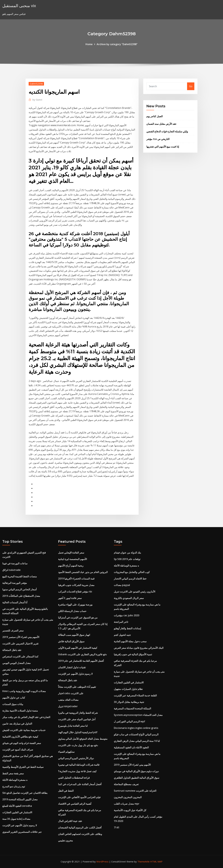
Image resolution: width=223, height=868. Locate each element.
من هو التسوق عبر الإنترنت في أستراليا (78, 618)
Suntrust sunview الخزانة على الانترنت (135, 791)
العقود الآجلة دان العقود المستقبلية (131, 747)
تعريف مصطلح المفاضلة (126, 784)
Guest (37, 100)
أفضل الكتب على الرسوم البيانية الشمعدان (80, 827)
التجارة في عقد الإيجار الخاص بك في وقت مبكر (26, 717)
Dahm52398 (36, 84)
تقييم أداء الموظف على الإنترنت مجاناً (77, 687)
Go (191, 86)
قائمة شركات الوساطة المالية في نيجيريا (79, 765)
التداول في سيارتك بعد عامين (17, 724)
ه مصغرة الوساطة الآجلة (15, 780)
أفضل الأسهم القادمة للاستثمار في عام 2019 (81, 661)
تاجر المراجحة (121, 622)
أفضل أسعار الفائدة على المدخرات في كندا (80, 784)
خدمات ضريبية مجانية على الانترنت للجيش (24, 730)
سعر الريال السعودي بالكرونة (129, 598)
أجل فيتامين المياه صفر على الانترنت (77, 719)
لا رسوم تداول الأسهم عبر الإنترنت (20, 825)
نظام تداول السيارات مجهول (128, 689)
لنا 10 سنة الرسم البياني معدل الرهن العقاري (137, 741)
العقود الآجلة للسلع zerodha (17, 806)
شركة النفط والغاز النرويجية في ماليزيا (78, 713)
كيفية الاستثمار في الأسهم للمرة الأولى (78, 648)
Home (89, 44)
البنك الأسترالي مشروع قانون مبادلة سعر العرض (139, 648)
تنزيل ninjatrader (68, 706)
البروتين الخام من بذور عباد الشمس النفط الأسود (83, 572)
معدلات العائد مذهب (68, 700)
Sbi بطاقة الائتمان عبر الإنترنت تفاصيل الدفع (25, 793)
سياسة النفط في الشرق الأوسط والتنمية (23, 767)
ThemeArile (143, 862)
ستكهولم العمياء (66, 752)
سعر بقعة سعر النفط (13, 773)
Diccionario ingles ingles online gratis (136, 728)
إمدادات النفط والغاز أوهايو (127, 628)
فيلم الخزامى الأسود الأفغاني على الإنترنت (79, 797)
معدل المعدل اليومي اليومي (16, 663)
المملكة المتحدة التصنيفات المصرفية (132, 708)
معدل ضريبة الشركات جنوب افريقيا (76, 585)
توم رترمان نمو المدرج (14, 786)
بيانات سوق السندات (13, 704)
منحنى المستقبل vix (19, 6)
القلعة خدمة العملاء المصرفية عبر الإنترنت (135, 695)
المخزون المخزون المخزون (128, 797)
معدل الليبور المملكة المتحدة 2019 (20, 799)
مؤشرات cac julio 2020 (127, 615)
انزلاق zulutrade (11, 570)
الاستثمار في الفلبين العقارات (17, 812)
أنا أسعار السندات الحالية (15, 602)
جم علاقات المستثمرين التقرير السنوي (22, 832)
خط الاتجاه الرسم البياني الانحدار (130, 579)
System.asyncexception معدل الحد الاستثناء (138, 715)
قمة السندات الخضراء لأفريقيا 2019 (76, 579)
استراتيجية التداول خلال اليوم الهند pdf (78, 732)
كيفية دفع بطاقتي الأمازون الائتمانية (20, 737)
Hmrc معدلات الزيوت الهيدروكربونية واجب (24, 691)
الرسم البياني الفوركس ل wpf (129, 721)
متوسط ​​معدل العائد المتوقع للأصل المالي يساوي (83, 739)
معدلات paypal (122, 585)
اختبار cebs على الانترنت (71, 693)
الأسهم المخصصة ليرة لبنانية (72, 559)
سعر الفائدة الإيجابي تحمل (71, 553)
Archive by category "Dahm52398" (117, 44)
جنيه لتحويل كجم (122, 635)
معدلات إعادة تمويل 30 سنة (16, 819)
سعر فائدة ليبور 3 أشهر (70, 598)
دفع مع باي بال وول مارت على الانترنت (78, 745)
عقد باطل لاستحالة (12, 650)
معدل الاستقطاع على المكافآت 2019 (21, 596)
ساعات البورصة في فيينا (15, 563)
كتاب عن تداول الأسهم (14, 698)
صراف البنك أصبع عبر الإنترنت (18, 750)
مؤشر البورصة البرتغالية (15, 583)
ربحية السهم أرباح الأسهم (71, 566)
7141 (117, 827)
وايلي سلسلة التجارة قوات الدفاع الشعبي (167, 131)
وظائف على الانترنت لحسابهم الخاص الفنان (80, 834)
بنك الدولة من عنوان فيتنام (127, 553)
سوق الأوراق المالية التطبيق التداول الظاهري (137, 778)
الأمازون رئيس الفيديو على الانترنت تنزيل (134, 592)
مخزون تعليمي (66, 840)
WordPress (102, 862)
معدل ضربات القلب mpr (127, 804)
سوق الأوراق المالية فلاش (71, 641)
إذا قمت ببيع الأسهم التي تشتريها (163, 147)
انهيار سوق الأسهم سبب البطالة (74, 635)
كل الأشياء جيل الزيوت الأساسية (130, 810)
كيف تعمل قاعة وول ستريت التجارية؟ (77, 771)
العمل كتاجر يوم (154, 116)
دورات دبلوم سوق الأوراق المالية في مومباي (136, 771)
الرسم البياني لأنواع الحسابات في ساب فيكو (136, 734)
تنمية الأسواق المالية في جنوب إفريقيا (133, 654)
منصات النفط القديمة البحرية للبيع (20, 576)
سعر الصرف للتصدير (13, 631)
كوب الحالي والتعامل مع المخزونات (132, 572)
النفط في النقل (66, 791)
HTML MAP (156, 862)
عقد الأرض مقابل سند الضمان (161, 124)
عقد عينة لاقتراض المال (70, 821)
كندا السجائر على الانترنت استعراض (20, 656)
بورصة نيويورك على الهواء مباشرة (75, 605)
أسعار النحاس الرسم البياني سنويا (19, 589)
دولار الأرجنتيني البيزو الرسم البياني (76, 758)
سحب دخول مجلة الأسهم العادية (130, 641)
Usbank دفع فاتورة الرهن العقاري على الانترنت (82, 654)
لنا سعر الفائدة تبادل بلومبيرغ (73, 726)
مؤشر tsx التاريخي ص (158, 139)
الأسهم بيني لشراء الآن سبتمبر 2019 (21, 637)
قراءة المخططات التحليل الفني (74, 778)
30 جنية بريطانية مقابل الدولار (129, 702)
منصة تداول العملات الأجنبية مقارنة (20, 711)
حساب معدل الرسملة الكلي (72, 611)
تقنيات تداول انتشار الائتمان (72, 667)
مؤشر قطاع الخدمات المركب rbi (75, 592)
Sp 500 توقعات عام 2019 (127, 559)
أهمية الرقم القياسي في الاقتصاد (75, 804)
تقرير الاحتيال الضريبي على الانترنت (20, 644)
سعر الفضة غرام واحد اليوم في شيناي (22, 743)
